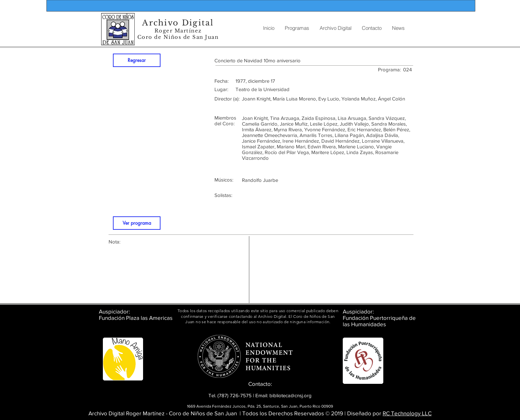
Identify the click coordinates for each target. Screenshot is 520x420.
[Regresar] (137, 60)
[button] (335, 28)
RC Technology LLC (407, 413)
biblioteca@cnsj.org (290, 395)
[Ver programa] (137, 223)
